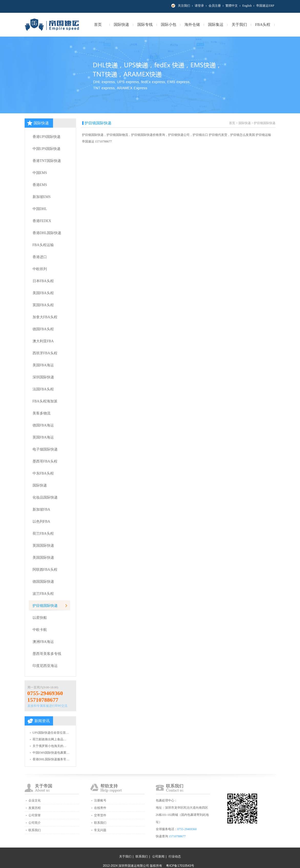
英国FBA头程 (43, 305)
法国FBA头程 (43, 389)
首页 (98, 25)
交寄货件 (100, 815)
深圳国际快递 (43, 377)
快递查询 (162, 836)
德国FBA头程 (43, 329)
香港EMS (40, 185)
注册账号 (100, 800)
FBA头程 (263, 25)
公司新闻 (158, 856)
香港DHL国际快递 (47, 233)
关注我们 (184, 6)
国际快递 (121, 25)
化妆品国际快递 (45, 497)
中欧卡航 (40, 630)
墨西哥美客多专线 (47, 654)
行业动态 (175, 856)
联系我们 (35, 830)
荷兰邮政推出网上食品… (49, 739)
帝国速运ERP (265, 6)
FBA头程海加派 (45, 401)
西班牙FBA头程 (45, 353)
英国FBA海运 (43, 437)
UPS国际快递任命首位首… (51, 733)
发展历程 (35, 808)
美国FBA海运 (43, 365)
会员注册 (215, 6)
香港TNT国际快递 (47, 161)
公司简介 (35, 823)
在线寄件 (100, 808)
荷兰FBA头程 (43, 534)
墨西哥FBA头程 (45, 461)
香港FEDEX (42, 221)
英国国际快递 (43, 546)
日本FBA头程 (43, 281)
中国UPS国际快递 (47, 149)
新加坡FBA (41, 509)
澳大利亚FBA (43, 341)
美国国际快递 (43, 558)
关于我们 (239, 25)
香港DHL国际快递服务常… (51, 759)
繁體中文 (232, 6)
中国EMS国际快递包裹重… (51, 753)
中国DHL (40, 209)
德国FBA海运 (43, 425)
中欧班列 (40, 269)
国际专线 (145, 25)
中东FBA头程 (43, 473)
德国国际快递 (43, 582)
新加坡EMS (42, 197)
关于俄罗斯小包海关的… (49, 746)
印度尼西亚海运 (45, 666)
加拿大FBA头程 (45, 317)
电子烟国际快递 (45, 449)
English (247, 6)
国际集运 (216, 25)
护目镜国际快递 (45, 606)
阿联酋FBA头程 (45, 570)
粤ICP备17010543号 (180, 866)
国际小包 (169, 25)
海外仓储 (192, 25)
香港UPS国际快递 (47, 137)
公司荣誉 (35, 815)
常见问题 (100, 830)
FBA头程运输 (43, 245)
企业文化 (35, 800)
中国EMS (40, 173)
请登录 (199, 6)
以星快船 (40, 618)
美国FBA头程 (43, 293)
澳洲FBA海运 (43, 642)
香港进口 (40, 257)
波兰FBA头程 (43, 594)
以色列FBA (41, 521)
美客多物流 (42, 413)
